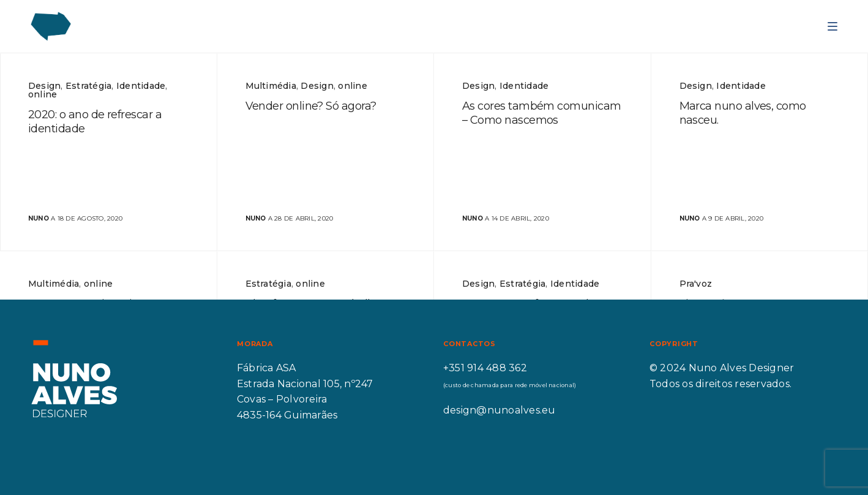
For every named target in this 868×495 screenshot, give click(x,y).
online (43, 94)
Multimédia (271, 86)
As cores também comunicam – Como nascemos (542, 113)
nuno (39, 218)
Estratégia (88, 86)
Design (44, 86)
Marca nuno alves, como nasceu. (743, 113)
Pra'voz (696, 284)
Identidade (141, 86)
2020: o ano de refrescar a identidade (95, 122)
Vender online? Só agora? (311, 106)
